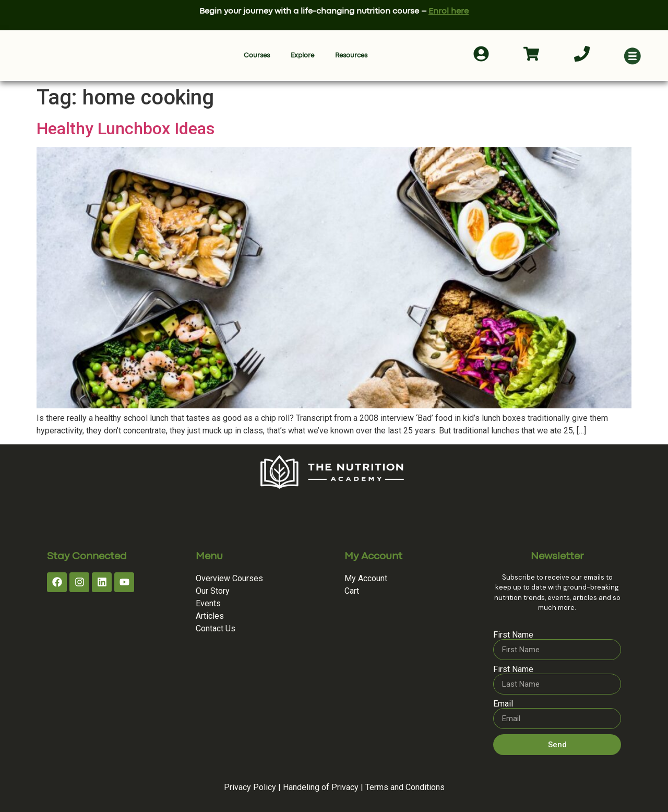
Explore (302, 56)
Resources (351, 56)
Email (503, 704)
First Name (513, 635)
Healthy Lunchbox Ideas (126, 128)
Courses (257, 56)
